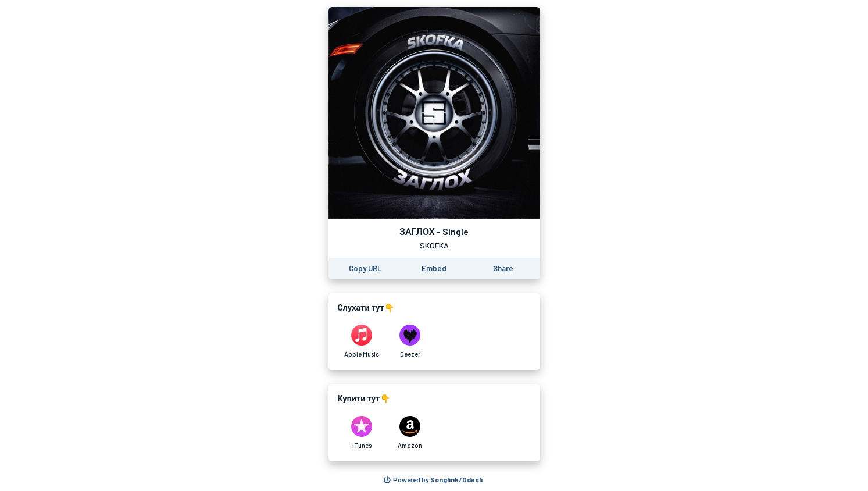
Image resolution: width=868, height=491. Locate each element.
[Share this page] (503, 268)
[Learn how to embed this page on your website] (434, 268)
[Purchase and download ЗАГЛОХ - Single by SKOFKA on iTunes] (362, 433)
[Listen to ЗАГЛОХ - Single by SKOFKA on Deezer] (410, 341)
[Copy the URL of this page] (365, 268)
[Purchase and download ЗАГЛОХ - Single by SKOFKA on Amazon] (410, 433)
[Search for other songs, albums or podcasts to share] (433, 480)
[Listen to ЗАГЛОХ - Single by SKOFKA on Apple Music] (362, 341)
